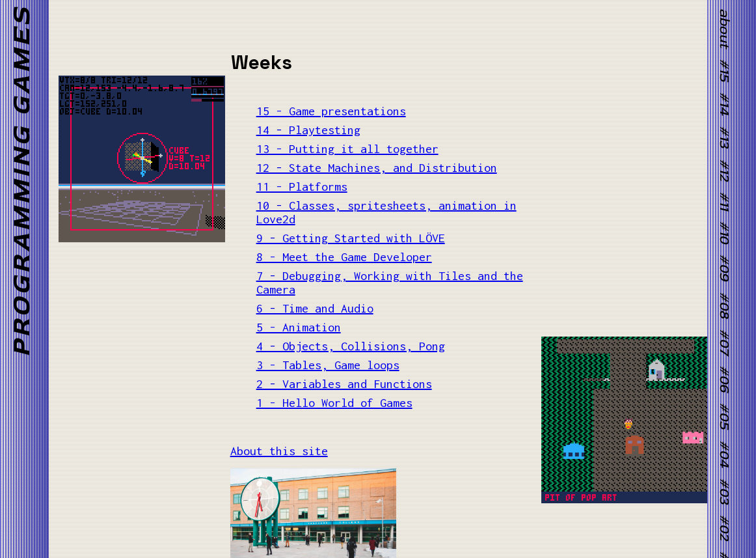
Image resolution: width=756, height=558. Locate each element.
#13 (724, 137)
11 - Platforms (302, 187)
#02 (724, 527)
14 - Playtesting (308, 130)
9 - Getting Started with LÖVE (351, 238)
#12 (724, 170)
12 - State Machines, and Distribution (377, 168)
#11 (724, 201)
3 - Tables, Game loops (328, 365)
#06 (724, 379)
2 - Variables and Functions (344, 384)
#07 (724, 342)
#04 (724, 454)
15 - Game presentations (331, 111)
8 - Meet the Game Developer (344, 257)
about (724, 28)
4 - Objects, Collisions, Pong (351, 346)
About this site (279, 451)
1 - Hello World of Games (334, 403)
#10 (724, 232)
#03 (724, 491)
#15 (724, 70)
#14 (724, 104)
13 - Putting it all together (347, 149)
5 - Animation (299, 327)
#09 (724, 268)
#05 (724, 416)
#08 (724, 305)
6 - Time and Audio (315, 308)
